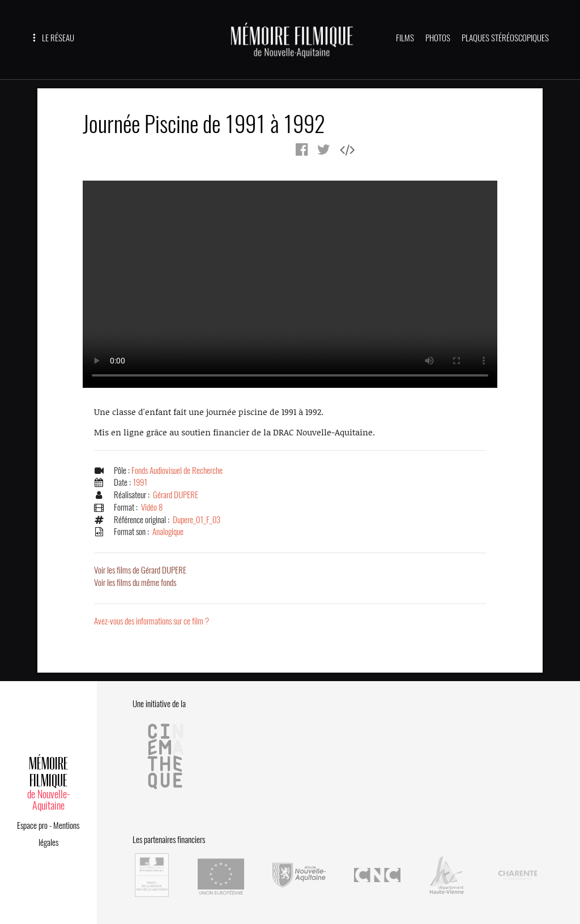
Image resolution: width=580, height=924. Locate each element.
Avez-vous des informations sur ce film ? (152, 621)
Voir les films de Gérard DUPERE (140, 570)
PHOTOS (438, 38)
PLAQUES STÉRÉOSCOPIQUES (505, 38)
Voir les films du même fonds (135, 583)
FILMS (405, 38)
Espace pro (32, 825)
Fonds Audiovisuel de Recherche (177, 470)
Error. (290, 284)
